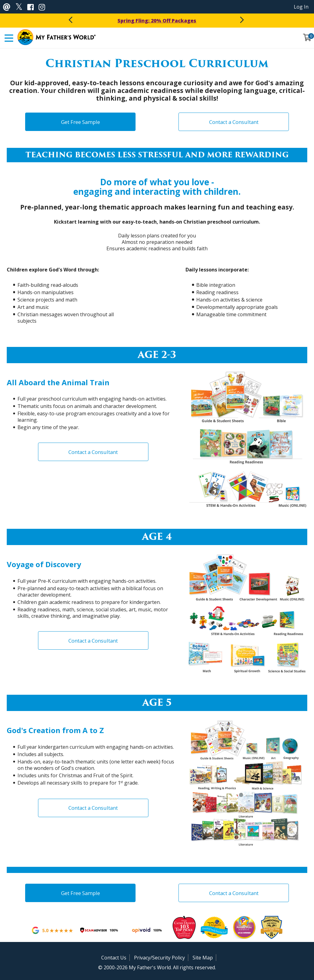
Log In (301, 7)
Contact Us (114, 958)
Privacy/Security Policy (159, 958)
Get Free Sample (80, 122)
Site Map (203, 958)
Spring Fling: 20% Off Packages (157, 21)
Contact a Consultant (234, 122)
